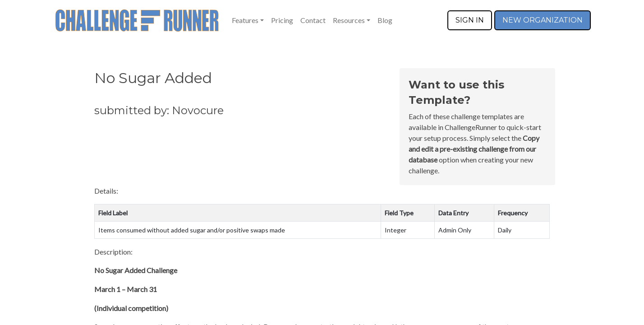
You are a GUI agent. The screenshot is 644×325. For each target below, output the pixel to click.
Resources (349, 20)
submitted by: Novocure (159, 110)
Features (245, 20)
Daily (505, 230)
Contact (313, 20)
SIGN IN (470, 20)
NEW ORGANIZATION (543, 20)
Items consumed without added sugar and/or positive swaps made (192, 230)
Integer (396, 230)
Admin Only (455, 230)
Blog (385, 20)
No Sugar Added (153, 78)
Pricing (282, 20)
